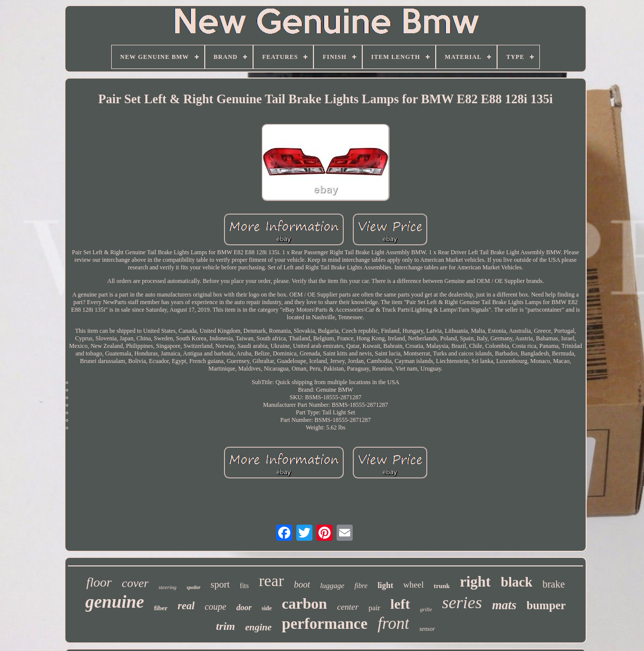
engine (258, 627)
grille (426, 609)
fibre (361, 586)
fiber (161, 608)
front (393, 623)
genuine (115, 602)
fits (245, 586)
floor (99, 582)
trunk (442, 586)
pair (375, 608)
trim (225, 626)
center (348, 607)
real (186, 606)
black (516, 582)
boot (302, 585)
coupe (216, 607)
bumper (546, 605)
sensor (427, 629)
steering (167, 587)
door (244, 607)
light (385, 585)
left (400, 604)
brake (553, 584)
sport (220, 584)
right (475, 582)
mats (504, 605)
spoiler (194, 587)
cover (135, 583)
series (462, 602)
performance (325, 624)
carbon (304, 603)
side (267, 608)
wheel (414, 585)
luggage (332, 586)
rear (271, 581)
